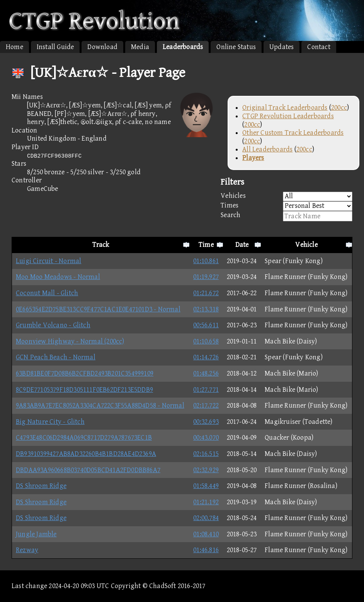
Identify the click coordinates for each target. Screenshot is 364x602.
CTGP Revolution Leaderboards (288, 116)
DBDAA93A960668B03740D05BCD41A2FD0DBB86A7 (88, 470)
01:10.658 (206, 341)
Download (102, 47)
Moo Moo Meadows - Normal (58, 277)
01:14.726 (206, 357)
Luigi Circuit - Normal (48, 261)
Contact (319, 47)
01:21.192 (206, 502)
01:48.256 (206, 373)
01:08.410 (206, 534)
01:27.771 (206, 390)
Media (140, 47)
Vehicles (287, 196)
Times (287, 206)
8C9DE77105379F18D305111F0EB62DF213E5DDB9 (84, 390)
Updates (282, 47)
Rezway (27, 550)
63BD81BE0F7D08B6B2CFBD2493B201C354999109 (85, 373)
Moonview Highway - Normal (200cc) (70, 341)
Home (14, 47)
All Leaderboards (267, 149)
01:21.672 (206, 293)
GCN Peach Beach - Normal (56, 357)
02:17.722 (206, 406)
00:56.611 (206, 325)
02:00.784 (206, 518)
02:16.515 (206, 454)
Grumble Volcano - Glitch (53, 325)
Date (242, 245)
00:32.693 (206, 422)
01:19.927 (206, 277)
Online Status (236, 47)
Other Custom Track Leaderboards (293, 133)
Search (287, 216)
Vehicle (306, 245)
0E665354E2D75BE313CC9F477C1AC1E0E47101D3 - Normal (98, 309)
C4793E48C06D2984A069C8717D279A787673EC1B (84, 438)
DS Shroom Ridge (41, 486)
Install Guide (55, 47)
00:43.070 (206, 438)
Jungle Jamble (36, 534)
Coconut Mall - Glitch (47, 293)
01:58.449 (206, 486)
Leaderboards (183, 47)
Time (206, 245)
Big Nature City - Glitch (50, 422)
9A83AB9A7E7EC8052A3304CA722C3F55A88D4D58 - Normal (100, 406)
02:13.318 (206, 309)
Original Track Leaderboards (285, 108)
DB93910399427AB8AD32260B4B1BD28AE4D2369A (86, 454)
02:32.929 (206, 470)
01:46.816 (206, 550)
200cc (339, 108)
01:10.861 (206, 261)
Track (101, 245)
